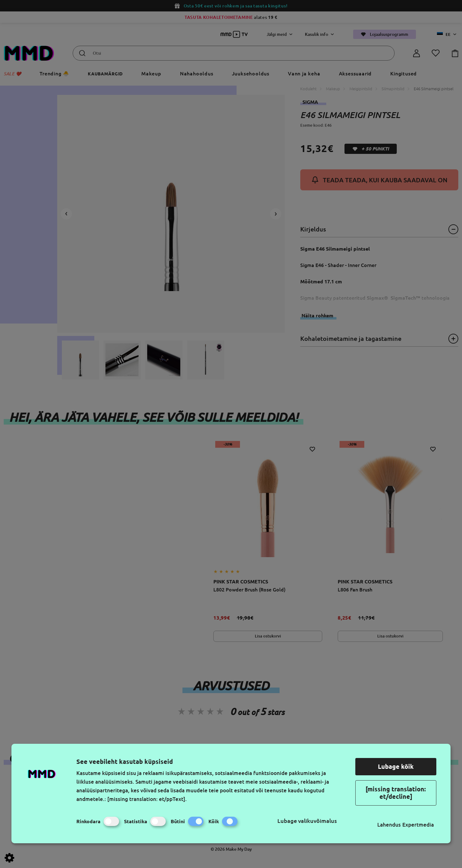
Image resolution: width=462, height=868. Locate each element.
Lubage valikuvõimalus (307, 821)
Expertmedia (418, 825)
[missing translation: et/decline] (396, 793)
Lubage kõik (396, 766)
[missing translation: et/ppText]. (147, 799)
